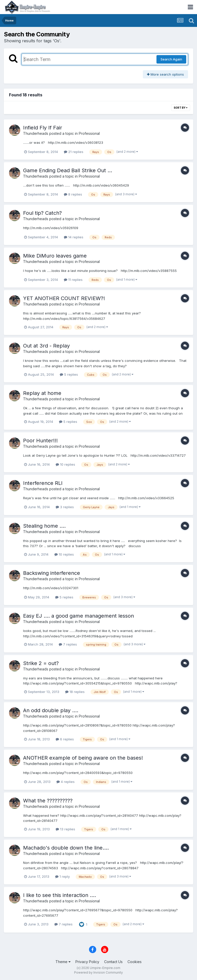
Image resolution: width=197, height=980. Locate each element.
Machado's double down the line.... (66, 848)
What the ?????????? (48, 801)
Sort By (181, 108)
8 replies (73, 194)
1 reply (62, 876)
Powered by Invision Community (98, 972)
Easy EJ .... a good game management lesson (78, 616)
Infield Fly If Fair (43, 128)
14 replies (74, 237)
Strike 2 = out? (41, 663)
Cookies (135, 962)
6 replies (65, 739)
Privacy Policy (87, 962)
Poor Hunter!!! (40, 441)
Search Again (171, 59)
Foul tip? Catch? (42, 213)
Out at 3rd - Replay (46, 346)
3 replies (65, 507)
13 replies (65, 829)
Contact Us (113, 962)
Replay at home (42, 393)
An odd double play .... (51, 710)
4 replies (66, 782)
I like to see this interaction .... (60, 895)
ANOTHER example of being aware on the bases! (83, 758)
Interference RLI (43, 483)
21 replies (74, 152)
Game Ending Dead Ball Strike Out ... (68, 170)
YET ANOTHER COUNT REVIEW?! (64, 298)
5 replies (69, 374)
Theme (63, 962)
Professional (89, 133)
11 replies (73, 280)
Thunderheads (36, 133)
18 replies (75, 692)
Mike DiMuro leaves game (55, 256)
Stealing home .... (44, 526)
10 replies (65, 464)
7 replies (68, 644)
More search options (165, 74)
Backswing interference (52, 573)
